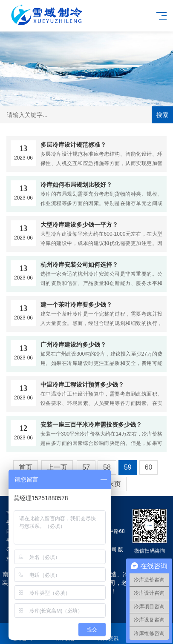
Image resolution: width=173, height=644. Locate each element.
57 (86, 467)
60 (149, 467)
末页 (114, 484)
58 (107, 467)
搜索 (162, 115)
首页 (26, 467)
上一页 (57, 467)
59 (128, 467)
